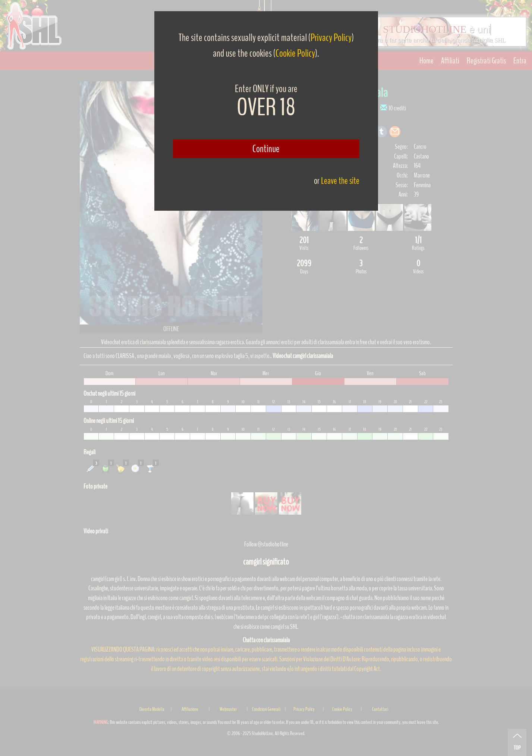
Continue (266, 149)
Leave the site (340, 181)
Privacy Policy (331, 38)
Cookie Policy (295, 53)
